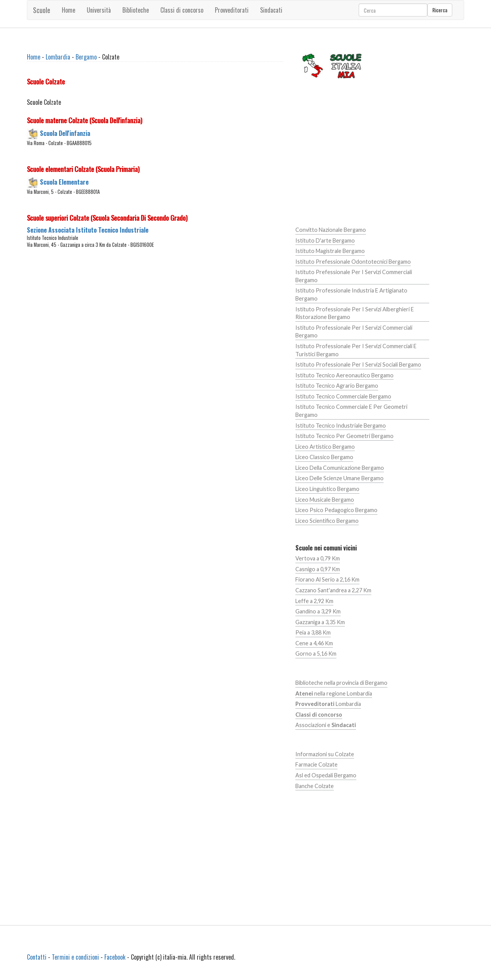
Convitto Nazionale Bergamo (331, 230)
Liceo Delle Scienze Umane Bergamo (339, 478)
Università (99, 10)
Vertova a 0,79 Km (318, 558)
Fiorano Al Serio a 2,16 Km (327, 579)
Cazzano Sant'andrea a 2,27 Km (333, 590)
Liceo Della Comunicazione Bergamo (340, 468)
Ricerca (440, 10)
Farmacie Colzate (316, 764)
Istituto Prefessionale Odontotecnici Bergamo (353, 262)
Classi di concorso (182, 10)
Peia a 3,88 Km (313, 632)
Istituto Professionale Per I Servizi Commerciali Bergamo (354, 332)
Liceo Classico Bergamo (324, 457)
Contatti (37, 957)
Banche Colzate (315, 786)
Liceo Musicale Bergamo (325, 500)
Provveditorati (232, 10)
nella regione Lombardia (334, 693)
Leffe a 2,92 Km (314, 601)
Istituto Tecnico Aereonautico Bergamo (344, 375)
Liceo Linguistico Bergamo (327, 489)
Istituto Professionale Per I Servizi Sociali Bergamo (358, 364)
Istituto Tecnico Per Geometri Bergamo (344, 436)
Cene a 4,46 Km (314, 643)
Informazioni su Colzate (325, 754)
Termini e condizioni (75, 957)
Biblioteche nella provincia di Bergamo (341, 683)
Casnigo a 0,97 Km (318, 569)
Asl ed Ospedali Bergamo (326, 775)
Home (68, 10)
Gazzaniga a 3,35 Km (320, 622)
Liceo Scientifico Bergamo (327, 521)
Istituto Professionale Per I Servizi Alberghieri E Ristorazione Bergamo (355, 313)
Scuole (42, 10)
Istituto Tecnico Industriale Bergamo (341, 426)
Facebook (115, 957)
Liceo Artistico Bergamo (325, 447)
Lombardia (58, 57)
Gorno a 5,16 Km (316, 654)
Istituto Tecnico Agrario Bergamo (337, 386)
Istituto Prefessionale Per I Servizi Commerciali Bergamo (354, 276)
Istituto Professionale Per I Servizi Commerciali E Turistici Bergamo (356, 350)
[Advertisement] (155, 329)
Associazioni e (326, 725)
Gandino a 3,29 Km (318, 611)
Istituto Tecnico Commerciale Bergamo (343, 396)
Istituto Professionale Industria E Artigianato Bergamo (351, 294)
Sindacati (271, 10)
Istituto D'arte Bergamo (325, 240)
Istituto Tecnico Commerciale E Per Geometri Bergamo (351, 411)
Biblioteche (136, 10)
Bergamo (86, 57)
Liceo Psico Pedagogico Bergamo (336, 510)
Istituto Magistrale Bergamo (330, 251)
